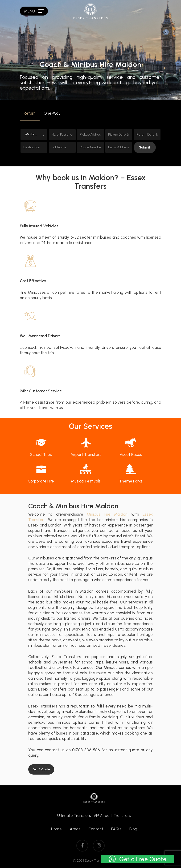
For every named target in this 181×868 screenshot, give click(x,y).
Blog (133, 829)
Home (56, 829)
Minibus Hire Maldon (107, 514)
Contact (96, 829)
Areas (75, 829)
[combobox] (34, 134)
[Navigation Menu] (34, 11)
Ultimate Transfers (74, 816)
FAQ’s (116, 829)
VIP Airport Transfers (112, 816)
